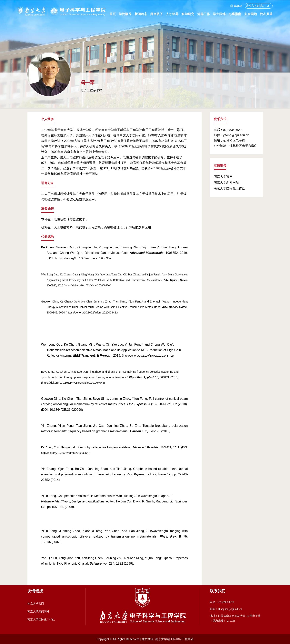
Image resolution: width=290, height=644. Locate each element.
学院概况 (127, 14)
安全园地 (252, 14)
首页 (113, 14)
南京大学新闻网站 (226, 182)
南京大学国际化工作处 (229, 188)
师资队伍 (158, 14)
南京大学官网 (223, 177)
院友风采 (266, 14)
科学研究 (189, 14)
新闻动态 (142, 14)
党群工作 (205, 14)
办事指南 (236, 14)
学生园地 (221, 14)
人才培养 (174, 14)
